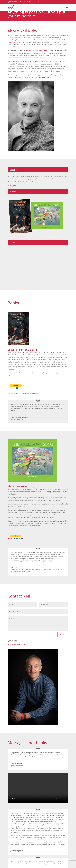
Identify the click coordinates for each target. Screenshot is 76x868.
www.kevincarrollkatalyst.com (20, 572)
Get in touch (12, 185)
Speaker (14, 170)
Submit (63, 634)
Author (13, 192)
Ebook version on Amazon (29, 393)
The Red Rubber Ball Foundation (36, 51)
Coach (13, 243)
